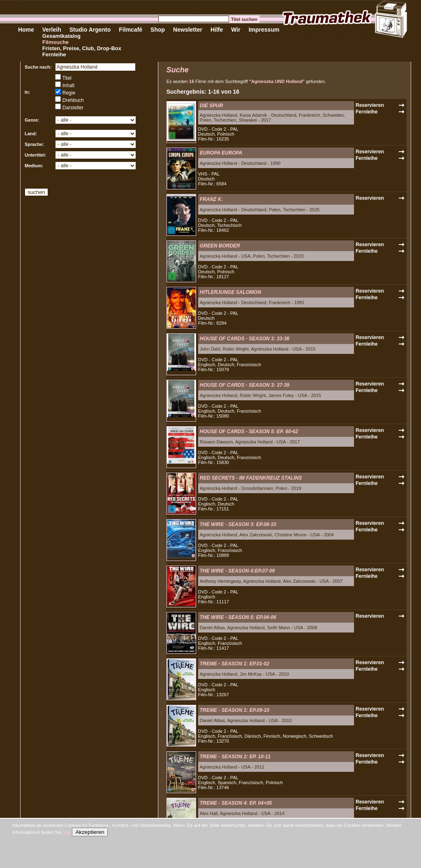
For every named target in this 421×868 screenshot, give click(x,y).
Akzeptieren (90, 832)
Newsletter (188, 30)
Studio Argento (90, 30)
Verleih (52, 30)
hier (67, 832)
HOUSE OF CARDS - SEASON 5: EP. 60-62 (249, 432)
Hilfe (217, 30)
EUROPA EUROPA (221, 153)
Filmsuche (56, 42)
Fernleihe (54, 54)
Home (26, 30)
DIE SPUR (212, 106)
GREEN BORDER (220, 246)
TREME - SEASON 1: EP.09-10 (235, 710)
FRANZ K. (211, 199)
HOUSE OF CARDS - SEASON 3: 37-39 (245, 385)
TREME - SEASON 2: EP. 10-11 (235, 757)
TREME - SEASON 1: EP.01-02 (235, 664)
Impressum (264, 30)
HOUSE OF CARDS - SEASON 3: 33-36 (245, 339)
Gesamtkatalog (61, 36)
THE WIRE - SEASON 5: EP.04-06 (238, 617)
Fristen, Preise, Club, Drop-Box (82, 48)
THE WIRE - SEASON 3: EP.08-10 (238, 524)
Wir (236, 30)
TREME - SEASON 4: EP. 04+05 (236, 803)
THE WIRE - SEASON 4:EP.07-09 (237, 571)
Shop (158, 30)
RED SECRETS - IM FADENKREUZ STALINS (251, 478)
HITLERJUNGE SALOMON (230, 292)
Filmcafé (131, 30)
